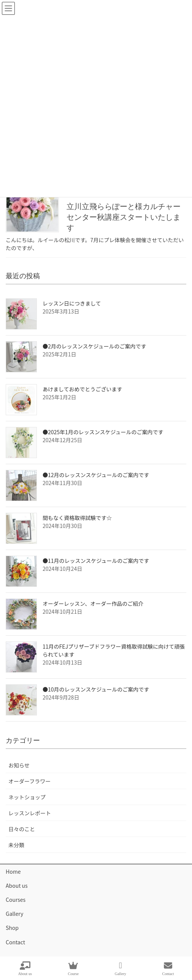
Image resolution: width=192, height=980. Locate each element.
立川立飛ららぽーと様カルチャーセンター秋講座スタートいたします (124, 217)
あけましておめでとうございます (82, 389)
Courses (16, 900)
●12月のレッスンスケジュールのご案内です (96, 475)
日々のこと (22, 829)
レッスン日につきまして (72, 303)
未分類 (16, 845)
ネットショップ (27, 797)
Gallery (14, 914)
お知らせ (19, 765)
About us (17, 885)
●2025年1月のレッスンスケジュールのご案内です (103, 432)
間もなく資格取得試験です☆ (77, 518)
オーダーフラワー (29, 781)
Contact (15, 942)
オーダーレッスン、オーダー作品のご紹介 (93, 603)
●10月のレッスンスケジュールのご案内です (96, 689)
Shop (12, 928)
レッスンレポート (30, 813)
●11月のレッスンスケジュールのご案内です (96, 561)
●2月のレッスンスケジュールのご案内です (94, 346)
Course (73, 969)
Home (13, 871)
